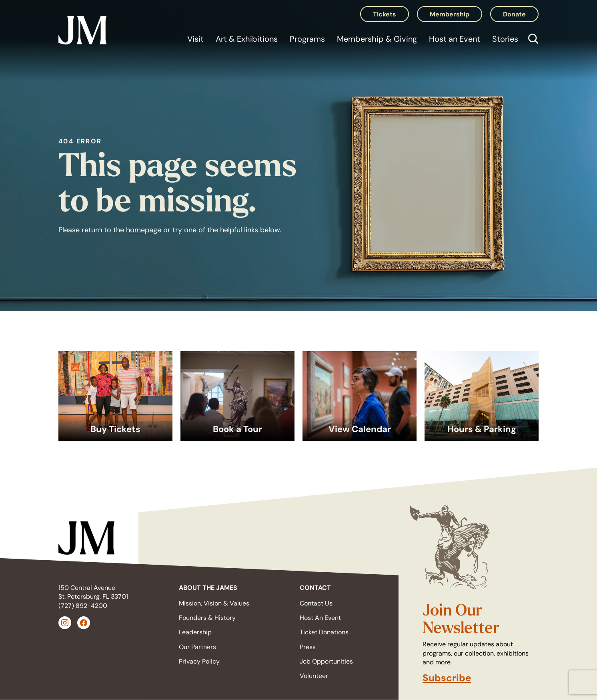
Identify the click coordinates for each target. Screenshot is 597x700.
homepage (144, 230)
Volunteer (314, 676)
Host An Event (320, 618)
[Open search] (531, 40)
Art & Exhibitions (247, 39)
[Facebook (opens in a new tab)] (84, 623)
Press (308, 647)
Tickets (385, 14)
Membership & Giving (377, 39)
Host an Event (455, 39)
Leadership (195, 632)
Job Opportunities (326, 661)
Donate (514, 14)
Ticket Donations (324, 632)
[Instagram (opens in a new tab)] (65, 623)
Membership (450, 14)
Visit (195, 39)
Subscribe (447, 678)
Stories (505, 39)
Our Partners (197, 647)
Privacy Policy (199, 661)
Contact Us (316, 603)
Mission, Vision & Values (214, 603)
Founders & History (207, 618)
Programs (307, 39)
